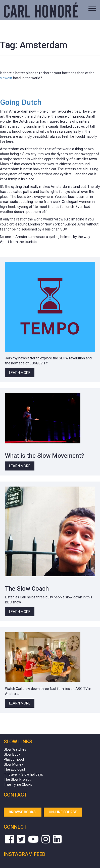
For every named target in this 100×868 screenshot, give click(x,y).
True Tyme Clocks (18, 784)
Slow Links (18, 742)
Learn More (20, 373)
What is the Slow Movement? (45, 456)
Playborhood (14, 759)
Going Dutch (21, 102)
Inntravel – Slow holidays (23, 774)
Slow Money (13, 764)
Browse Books (23, 812)
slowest (6, 78)
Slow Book (12, 754)
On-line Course (63, 812)
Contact (15, 795)
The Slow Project (17, 779)
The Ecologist (14, 769)
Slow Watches (15, 749)
